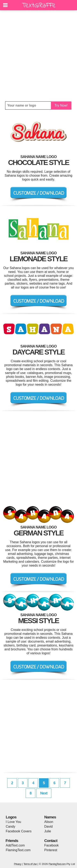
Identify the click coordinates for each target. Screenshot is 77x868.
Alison (49, 822)
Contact (51, 841)
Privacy (18, 864)
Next (44, 793)
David (49, 827)
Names (50, 817)
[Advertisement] (38, 56)
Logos (11, 817)
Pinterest (51, 850)
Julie (48, 831)
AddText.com (15, 845)
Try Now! (61, 105)
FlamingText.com (18, 850)
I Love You (13, 822)
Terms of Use (30, 864)
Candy (10, 827)
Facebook (52, 845)
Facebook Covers (19, 831)
